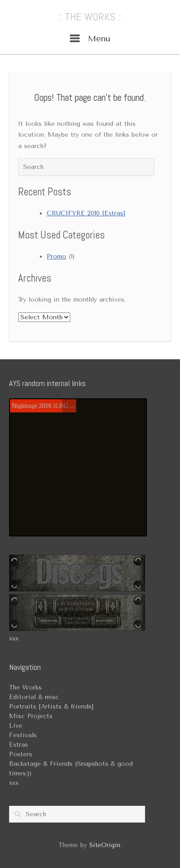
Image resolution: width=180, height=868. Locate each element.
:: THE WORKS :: (90, 17)
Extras (19, 745)
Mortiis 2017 (28, 406)
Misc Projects (31, 716)
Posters (21, 754)
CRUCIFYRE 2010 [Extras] (86, 213)
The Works (25, 687)
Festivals (23, 735)
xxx (14, 638)
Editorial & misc (34, 697)
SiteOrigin (105, 845)
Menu (90, 39)
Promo (56, 256)
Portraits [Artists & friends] (51, 707)
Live (16, 726)
